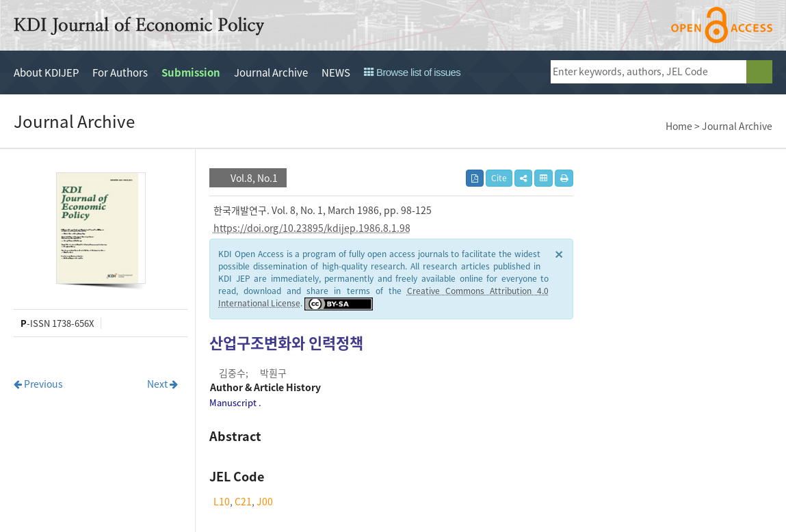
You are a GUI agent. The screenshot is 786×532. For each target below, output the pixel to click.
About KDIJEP (46, 72)
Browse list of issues (412, 72)
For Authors (120, 72)
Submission (191, 72)
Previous (38, 384)
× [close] (559, 253)
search (759, 72)
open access (722, 25)
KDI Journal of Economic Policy (139, 26)
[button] (523, 178)
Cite (499, 178)
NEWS (336, 72)
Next (162, 384)
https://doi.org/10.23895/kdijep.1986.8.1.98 (312, 228)
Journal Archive (271, 72)
